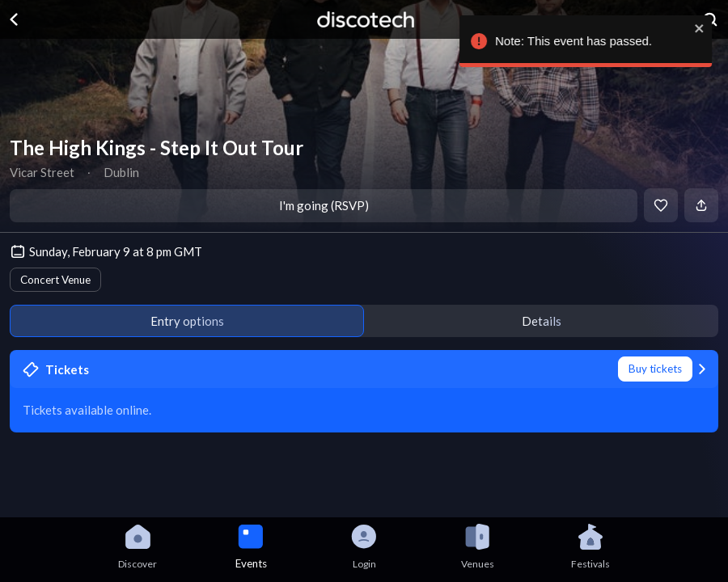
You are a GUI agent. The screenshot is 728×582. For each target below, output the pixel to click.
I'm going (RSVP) (324, 205)
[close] (700, 28)
